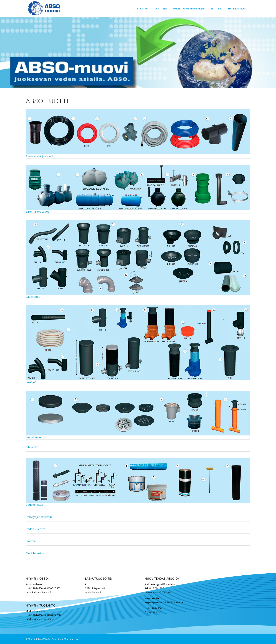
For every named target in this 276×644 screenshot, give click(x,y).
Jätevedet (32, 447)
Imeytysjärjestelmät (39, 517)
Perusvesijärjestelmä (138, 134)
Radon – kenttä (35, 529)
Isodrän (31, 541)
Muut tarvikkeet (36, 553)
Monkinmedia (71, 639)
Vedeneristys (34, 505)
